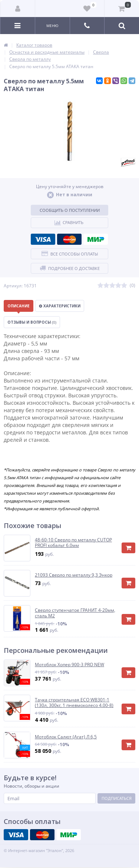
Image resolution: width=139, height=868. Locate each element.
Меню (52, 26)
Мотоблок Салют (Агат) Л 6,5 (66, 737)
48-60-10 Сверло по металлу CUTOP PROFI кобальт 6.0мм (73, 543)
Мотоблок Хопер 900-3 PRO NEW (69, 665)
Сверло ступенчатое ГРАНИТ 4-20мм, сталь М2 (75, 613)
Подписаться (117, 798)
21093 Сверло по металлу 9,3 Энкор (74, 575)
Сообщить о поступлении (70, 210)
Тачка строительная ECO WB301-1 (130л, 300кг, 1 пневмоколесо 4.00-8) (74, 703)
